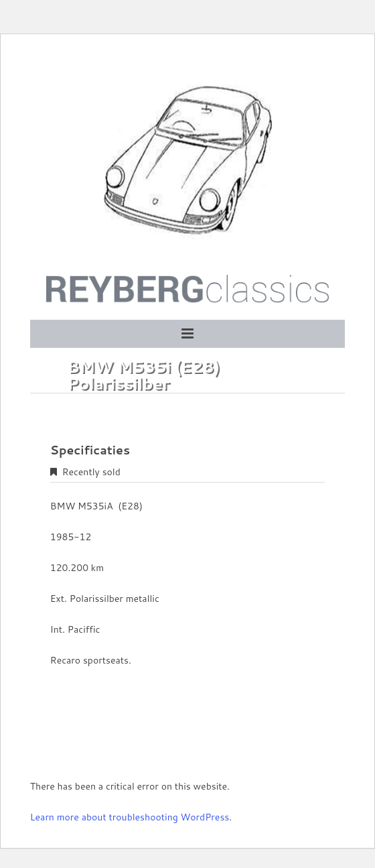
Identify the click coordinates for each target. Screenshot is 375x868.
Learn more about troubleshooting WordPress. (131, 817)
